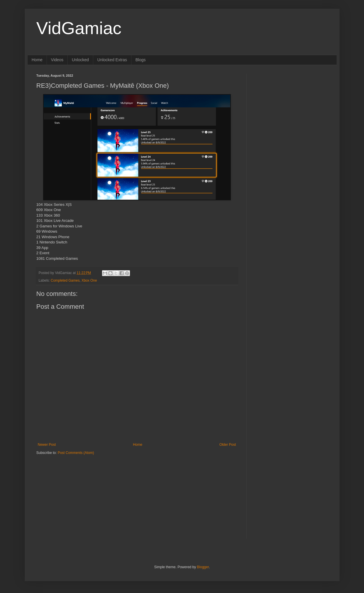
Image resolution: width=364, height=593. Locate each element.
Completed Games (65, 280)
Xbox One (89, 280)
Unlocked (80, 60)
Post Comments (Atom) (76, 453)
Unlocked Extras (112, 60)
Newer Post (47, 445)
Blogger (203, 567)
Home (37, 60)
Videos (57, 60)
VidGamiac (79, 28)
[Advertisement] (73, 492)
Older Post (228, 445)
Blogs (141, 60)
